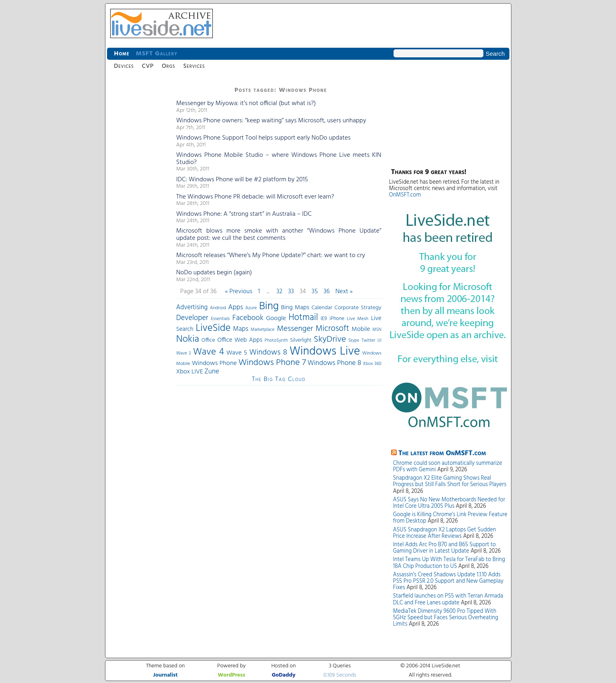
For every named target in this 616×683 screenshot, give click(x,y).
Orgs (169, 66)
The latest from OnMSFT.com (442, 453)
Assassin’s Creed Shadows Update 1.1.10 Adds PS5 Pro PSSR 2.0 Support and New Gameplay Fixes (448, 581)
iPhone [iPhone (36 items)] (337, 319)
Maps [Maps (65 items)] (240, 329)
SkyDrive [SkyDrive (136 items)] (330, 339)
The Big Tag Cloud (279, 379)
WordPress (232, 675)
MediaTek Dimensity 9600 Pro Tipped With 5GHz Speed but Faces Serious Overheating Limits (446, 618)
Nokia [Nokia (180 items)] (188, 339)
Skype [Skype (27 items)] (354, 341)
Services (194, 66)
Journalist (165, 675)
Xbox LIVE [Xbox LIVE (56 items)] (190, 372)
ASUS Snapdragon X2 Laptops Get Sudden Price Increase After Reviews (445, 533)
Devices (124, 66)
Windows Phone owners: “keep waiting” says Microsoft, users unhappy (271, 121)
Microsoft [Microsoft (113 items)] (332, 329)
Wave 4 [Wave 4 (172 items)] (209, 352)
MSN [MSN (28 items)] (377, 330)
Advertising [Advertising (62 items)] (192, 308)
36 (327, 292)
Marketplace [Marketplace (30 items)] (263, 330)
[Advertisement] (139, 205)
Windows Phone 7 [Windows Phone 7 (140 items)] (272, 363)
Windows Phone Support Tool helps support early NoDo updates (264, 138)
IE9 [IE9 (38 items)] (324, 319)
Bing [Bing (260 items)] (269, 306)
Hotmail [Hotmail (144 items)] (303, 318)
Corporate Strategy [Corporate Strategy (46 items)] (358, 308)
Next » (344, 292)
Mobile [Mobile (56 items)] (361, 329)
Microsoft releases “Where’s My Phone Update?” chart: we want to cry (271, 255)
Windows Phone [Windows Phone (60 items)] (214, 363)
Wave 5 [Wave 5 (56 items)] (237, 353)
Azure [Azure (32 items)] (251, 308)
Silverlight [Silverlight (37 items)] (301, 340)
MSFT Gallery (157, 54)
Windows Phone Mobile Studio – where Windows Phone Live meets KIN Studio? (279, 159)
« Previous (238, 292)
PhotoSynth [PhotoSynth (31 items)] (276, 340)
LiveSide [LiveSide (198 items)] (213, 328)
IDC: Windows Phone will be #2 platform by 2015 (242, 180)
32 (279, 292)
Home (122, 54)
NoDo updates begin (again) (214, 273)
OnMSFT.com (405, 195)
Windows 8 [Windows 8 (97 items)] (268, 353)
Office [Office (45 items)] (208, 340)
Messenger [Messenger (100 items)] (295, 329)
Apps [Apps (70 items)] (236, 307)
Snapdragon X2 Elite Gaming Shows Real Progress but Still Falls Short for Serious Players (450, 481)
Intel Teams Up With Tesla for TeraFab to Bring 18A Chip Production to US (449, 563)
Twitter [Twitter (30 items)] (368, 340)
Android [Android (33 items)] (218, 308)
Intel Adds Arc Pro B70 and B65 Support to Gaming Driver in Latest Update (445, 548)
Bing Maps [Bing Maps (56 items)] (295, 308)
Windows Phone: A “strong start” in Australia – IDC (244, 214)
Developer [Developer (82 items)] (192, 318)
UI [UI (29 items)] (380, 340)
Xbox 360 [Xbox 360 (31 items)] (372, 364)
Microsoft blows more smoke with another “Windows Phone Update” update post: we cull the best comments (279, 235)
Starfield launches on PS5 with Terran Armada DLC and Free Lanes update (448, 599)
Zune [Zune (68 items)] (212, 372)
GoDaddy (284, 675)
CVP (148, 66)
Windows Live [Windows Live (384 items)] (325, 352)
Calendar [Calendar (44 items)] (322, 308)
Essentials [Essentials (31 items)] (220, 319)
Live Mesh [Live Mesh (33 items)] (358, 319)
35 (315, 292)
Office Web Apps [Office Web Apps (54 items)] (240, 340)
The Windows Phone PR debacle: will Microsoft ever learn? (255, 197)
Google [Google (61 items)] (276, 318)
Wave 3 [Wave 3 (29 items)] (184, 353)
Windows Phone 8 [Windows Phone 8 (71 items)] (334, 363)
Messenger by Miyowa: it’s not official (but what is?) (246, 103)
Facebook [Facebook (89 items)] (248, 318)
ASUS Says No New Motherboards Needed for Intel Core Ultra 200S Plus (449, 503)
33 (291, 292)
